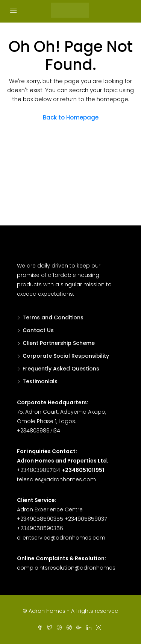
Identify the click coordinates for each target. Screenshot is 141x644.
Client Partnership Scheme (59, 343)
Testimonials (40, 381)
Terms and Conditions (53, 317)
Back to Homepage (71, 117)
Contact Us (38, 330)
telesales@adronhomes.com (56, 479)
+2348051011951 (83, 470)
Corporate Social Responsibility (66, 356)
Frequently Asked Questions (61, 369)
